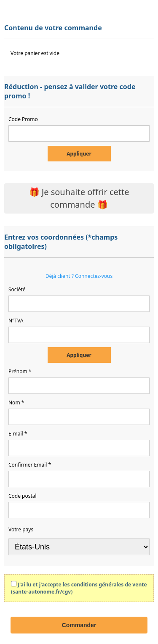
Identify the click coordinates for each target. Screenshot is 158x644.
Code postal (23, 496)
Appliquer (79, 154)
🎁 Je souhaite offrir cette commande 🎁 (79, 198)
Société (17, 289)
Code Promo (23, 119)
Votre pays (21, 529)
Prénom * (20, 371)
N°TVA (16, 321)
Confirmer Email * (30, 465)
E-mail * (18, 434)
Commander (79, 625)
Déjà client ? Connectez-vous (79, 276)
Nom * (16, 402)
